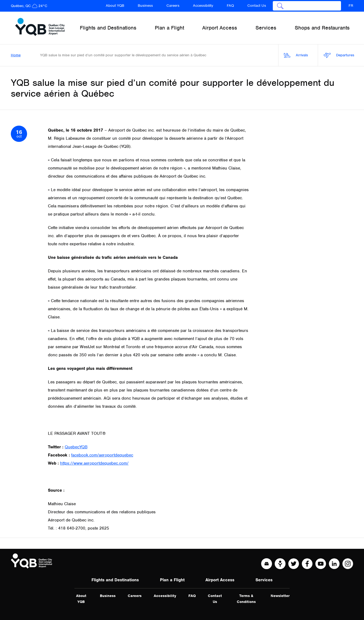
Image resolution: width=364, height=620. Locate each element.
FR (351, 6)
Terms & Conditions (246, 599)
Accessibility (203, 6)
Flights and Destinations (115, 580)
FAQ (230, 6)
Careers (173, 6)
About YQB (115, 6)
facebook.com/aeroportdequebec (102, 455)
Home (16, 55)
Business (145, 6)
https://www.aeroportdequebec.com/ (94, 463)
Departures (339, 55)
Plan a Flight (172, 580)
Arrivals (296, 55)
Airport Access (220, 580)
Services (264, 580)
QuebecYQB (76, 447)
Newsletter (280, 596)
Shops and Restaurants (322, 28)
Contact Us (257, 6)
